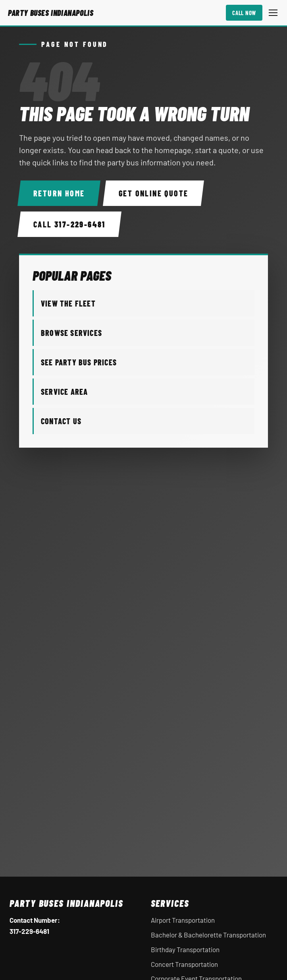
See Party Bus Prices (79, 362)
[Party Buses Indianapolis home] (51, 13)
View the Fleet (68, 303)
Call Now (244, 13)
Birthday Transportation (185, 949)
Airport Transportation (183, 920)
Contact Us (61, 421)
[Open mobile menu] (273, 13)
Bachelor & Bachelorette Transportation (208, 935)
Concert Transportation (184, 964)
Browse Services (71, 333)
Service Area (64, 392)
